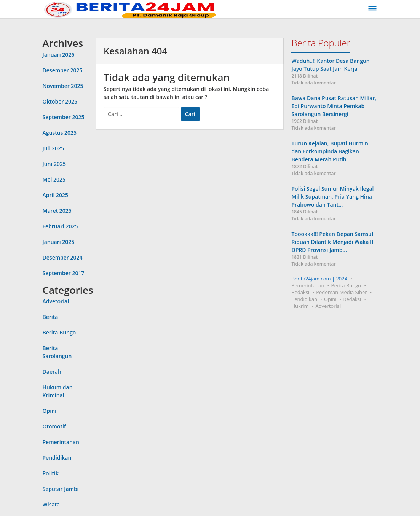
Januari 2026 (59, 55)
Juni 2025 (54, 164)
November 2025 (63, 86)
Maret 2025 (57, 211)
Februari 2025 (60, 226)
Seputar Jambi (61, 489)
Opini (50, 411)
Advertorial (328, 306)
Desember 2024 (63, 257)
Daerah (52, 372)
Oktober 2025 (60, 101)
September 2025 (64, 117)
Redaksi (300, 292)
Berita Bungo (59, 332)
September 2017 (64, 273)
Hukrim (300, 306)
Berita (50, 317)
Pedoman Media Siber (341, 292)
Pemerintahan (61, 442)
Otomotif (54, 426)
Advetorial (56, 301)
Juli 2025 (53, 148)
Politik (51, 473)
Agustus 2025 (60, 133)
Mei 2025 (54, 179)
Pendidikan (57, 458)
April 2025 (55, 195)
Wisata (51, 504)
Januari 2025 (59, 242)
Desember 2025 (63, 70)
